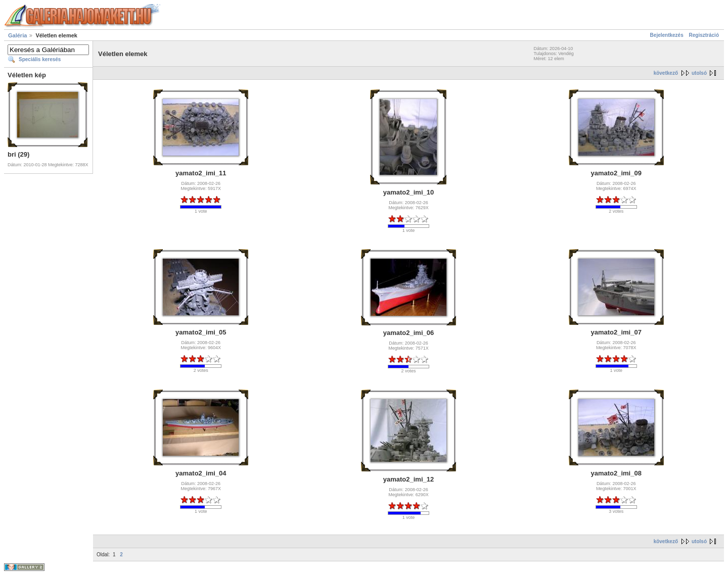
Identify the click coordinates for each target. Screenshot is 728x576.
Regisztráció (704, 35)
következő (666, 73)
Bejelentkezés (667, 35)
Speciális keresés (40, 59)
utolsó (699, 73)
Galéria (17, 35)
